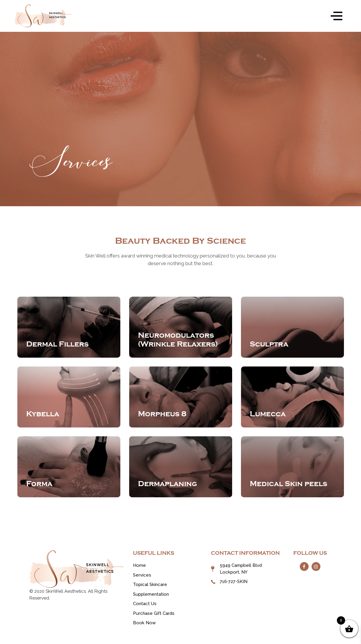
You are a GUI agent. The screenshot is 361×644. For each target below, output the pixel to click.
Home (139, 565)
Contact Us (145, 604)
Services (142, 575)
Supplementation (151, 594)
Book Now (144, 623)
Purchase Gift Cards (154, 613)
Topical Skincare (150, 584)
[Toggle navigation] (337, 16)
